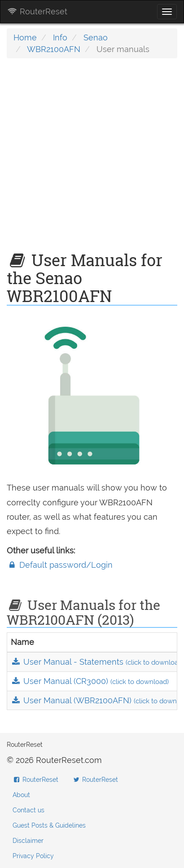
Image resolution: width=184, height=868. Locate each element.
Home (25, 37)
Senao (96, 37)
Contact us (28, 810)
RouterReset (37, 11)
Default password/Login (60, 565)
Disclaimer (28, 841)
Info (60, 37)
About (21, 795)
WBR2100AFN (54, 49)
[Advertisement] (92, 159)
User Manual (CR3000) (90, 681)
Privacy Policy (33, 856)
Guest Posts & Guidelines (49, 825)
